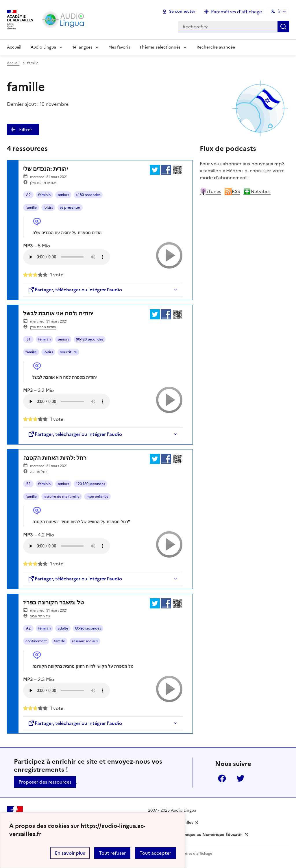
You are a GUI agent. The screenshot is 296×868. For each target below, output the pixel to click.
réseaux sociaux (85, 641)
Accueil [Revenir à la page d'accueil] (14, 47)
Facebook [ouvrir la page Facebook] (222, 778)
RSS (232, 191)
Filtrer (26, 129)
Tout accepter (155, 853)
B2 (28, 484)
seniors (63, 195)
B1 (28, 339)
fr (279, 11)
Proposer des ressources (45, 782)
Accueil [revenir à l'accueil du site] (13, 63)
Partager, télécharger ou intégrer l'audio (75, 290)
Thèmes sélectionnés (160, 47)
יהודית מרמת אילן (43, 183)
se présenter (70, 208)
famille (31, 208)
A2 (28, 195)
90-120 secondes (90, 339)
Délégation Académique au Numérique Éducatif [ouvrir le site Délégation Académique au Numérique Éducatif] (196, 835)
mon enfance (97, 497)
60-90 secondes (88, 628)
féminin (44, 195)
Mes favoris (119, 47)
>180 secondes (88, 195)
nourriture (68, 352)
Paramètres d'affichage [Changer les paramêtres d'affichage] (236, 12)
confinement (36, 641)
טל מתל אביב (40, 616)
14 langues (82, 47)
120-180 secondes (90, 484)
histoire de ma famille (62, 497)
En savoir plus (70, 853)
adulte (63, 628)
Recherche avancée (216, 47)
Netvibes (257, 191)
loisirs (48, 208)
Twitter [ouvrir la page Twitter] (240, 778)
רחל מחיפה (39, 472)
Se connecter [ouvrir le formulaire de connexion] (182, 11)
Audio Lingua (43, 47)
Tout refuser (112, 853)
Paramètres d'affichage (193, 854)
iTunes (210, 191)
